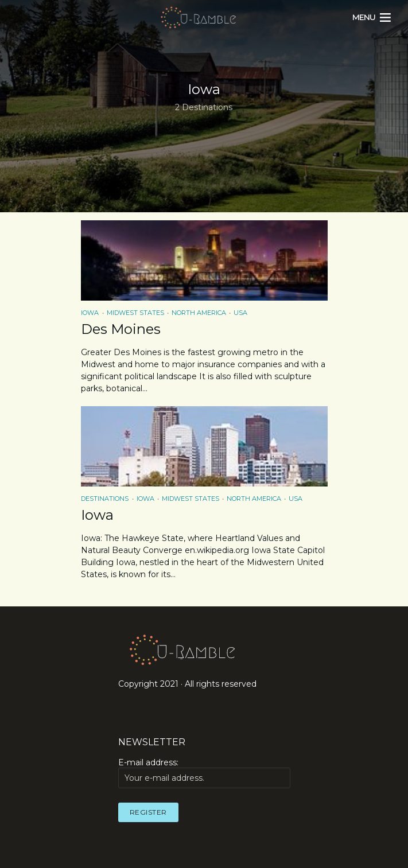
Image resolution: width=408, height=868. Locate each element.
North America (199, 313)
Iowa (90, 313)
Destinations (105, 499)
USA (240, 313)
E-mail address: (204, 773)
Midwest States (135, 313)
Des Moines (121, 329)
